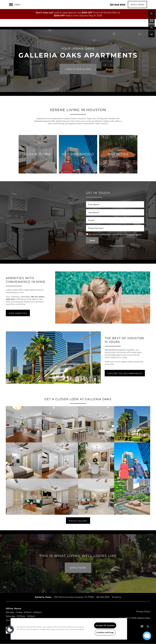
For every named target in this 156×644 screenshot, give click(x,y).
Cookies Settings (105, 632)
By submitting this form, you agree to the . (115, 234)
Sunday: (10, 620)
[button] (152, 3)
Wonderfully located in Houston (120, 350)
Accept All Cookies (105, 625)
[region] (69, 629)
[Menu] (15, 15)
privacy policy (135, 234)
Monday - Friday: (14, 612)
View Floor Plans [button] (78, 69)
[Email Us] (151, 20)
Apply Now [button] (78, 568)
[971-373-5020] (151, 14)
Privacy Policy (143, 611)
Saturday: (11, 616)
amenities (26, 297)
